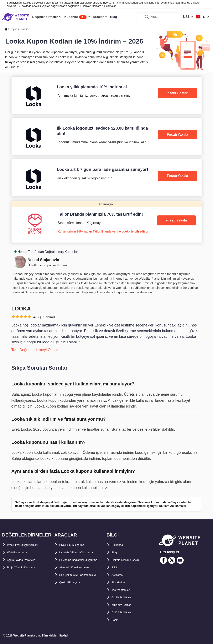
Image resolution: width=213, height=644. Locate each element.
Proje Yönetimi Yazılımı (25, 567)
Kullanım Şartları (125, 605)
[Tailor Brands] (107, 222)
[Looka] (107, 95)
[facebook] (163, 560)
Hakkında (119, 545)
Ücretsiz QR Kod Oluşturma (81, 552)
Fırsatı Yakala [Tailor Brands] (176, 220)
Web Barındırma (20, 552)
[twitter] (172, 560)
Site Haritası (121, 582)
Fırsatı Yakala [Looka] (177, 134)
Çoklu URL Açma (73, 597)
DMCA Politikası (124, 612)
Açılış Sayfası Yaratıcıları (27, 560)
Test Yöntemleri (124, 590)
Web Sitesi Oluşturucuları (27, 545)
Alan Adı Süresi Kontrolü (79, 575)
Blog (115, 552)
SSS (115, 567)
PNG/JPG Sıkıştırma (75, 545)
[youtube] (180, 560)
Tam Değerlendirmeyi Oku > (35, 350)
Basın (116, 620)
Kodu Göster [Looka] (178, 93)
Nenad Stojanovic (43, 260)
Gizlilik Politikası (125, 597)
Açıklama (119, 575)
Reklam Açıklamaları (104, 6)
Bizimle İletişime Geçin (129, 560)
